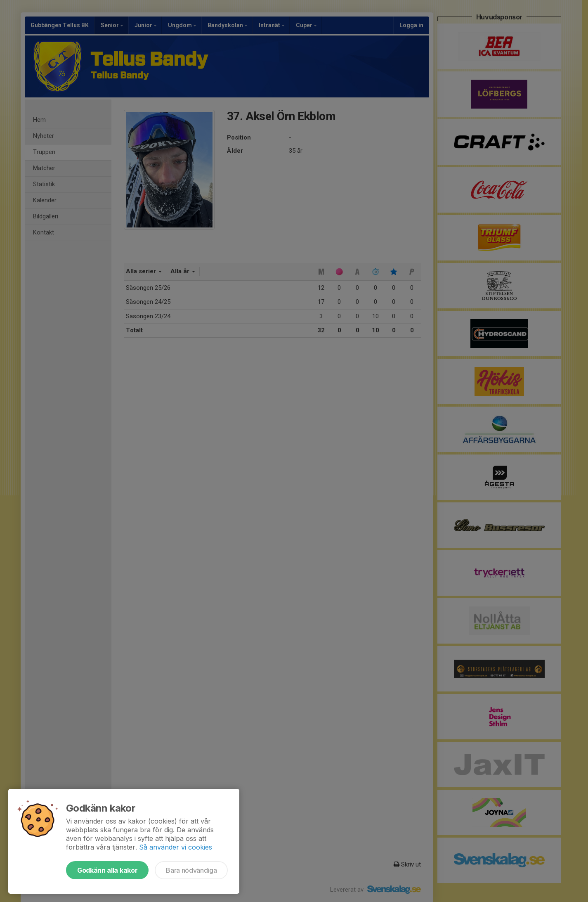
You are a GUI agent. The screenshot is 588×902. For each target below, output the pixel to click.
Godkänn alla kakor (107, 870)
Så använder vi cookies (176, 847)
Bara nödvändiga (191, 870)
